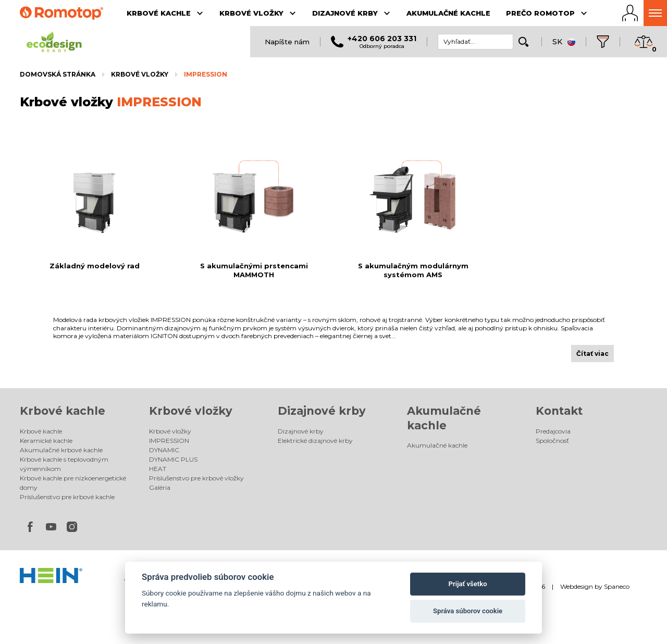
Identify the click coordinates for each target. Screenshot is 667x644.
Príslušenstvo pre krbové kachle (67, 497)
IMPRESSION (206, 74)
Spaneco (617, 586)
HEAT (158, 469)
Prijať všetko (468, 584)
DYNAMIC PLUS (173, 459)
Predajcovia (553, 431)
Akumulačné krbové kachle (61, 450)
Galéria (160, 487)
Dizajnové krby (322, 411)
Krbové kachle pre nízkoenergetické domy (73, 483)
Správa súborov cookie (468, 611)
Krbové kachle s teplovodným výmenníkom (64, 464)
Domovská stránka (58, 74)
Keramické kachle (46, 441)
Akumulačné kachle (437, 445)
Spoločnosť (552, 441)
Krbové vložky (140, 74)
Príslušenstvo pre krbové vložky (196, 478)
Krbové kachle (63, 411)
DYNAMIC (164, 450)
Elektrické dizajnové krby (315, 441)
